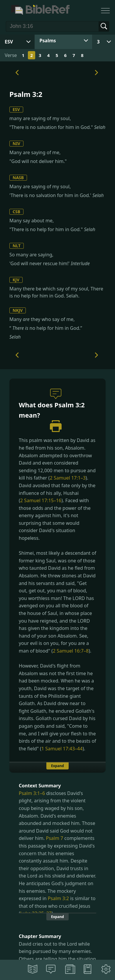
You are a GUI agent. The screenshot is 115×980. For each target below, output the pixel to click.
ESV (16, 109)
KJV (16, 280)
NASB (18, 178)
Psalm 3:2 (58, 898)
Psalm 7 (54, 838)
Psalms (48, 41)
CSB (16, 212)
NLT (17, 246)
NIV (16, 143)
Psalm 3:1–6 (32, 793)
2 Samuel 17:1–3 (68, 478)
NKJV (18, 310)
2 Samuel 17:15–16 (41, 500)
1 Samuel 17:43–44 (62, 749)
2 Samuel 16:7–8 (71, 651)
